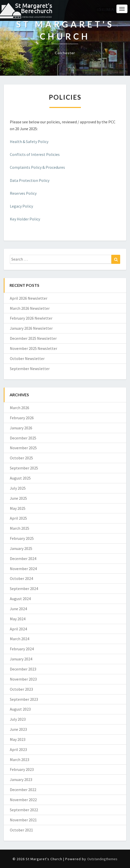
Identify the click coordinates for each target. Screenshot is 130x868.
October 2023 (21, 689)
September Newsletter (30, 369)
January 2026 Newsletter (31, 328)
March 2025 (20, 528)
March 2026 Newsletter (30, 308)
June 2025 (18, 498)
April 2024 (18, 629)
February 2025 (22, 538)
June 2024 (18, 609)
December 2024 (23, 558)
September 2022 (24, 810)
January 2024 (21, 659)
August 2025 (20, 478)
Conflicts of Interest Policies (35, 154)
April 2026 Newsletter (29, 298)
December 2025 (23, 438)
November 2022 (23, 800)
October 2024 (21, 578)
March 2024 (20, 639)
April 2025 (18, 518)
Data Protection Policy (30, 180)
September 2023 (24, 699)
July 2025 (18, 488)
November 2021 (23, 820)
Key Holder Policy (25, 219)
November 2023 (23, 679)
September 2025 (24, 468)
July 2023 (18, 719)
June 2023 (18, 729)
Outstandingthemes (102, 859)
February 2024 (22, 649)
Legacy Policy (21, 206)
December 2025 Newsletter (33, 338)
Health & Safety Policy (29, 142)
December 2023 (23, 669)
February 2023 (22, 769)
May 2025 (18, 508)
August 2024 (20, 599)
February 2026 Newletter (31, 318)
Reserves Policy (23, 193)
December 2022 (23, 790)
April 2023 (18, 749)
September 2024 (24, 589)
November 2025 (23, 448)
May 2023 (18, 739)
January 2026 (21, 428)
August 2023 (20, 709)
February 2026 (22, 418)
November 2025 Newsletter (34, 348)
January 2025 (21, 548)
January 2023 (21, 779)
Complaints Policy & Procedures (37, 167)
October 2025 (21, 458)
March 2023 (20, 760)
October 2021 (21, 830)
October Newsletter (27, 358)
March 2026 (20, 408)
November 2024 (23, 569)
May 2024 (18, 619)
